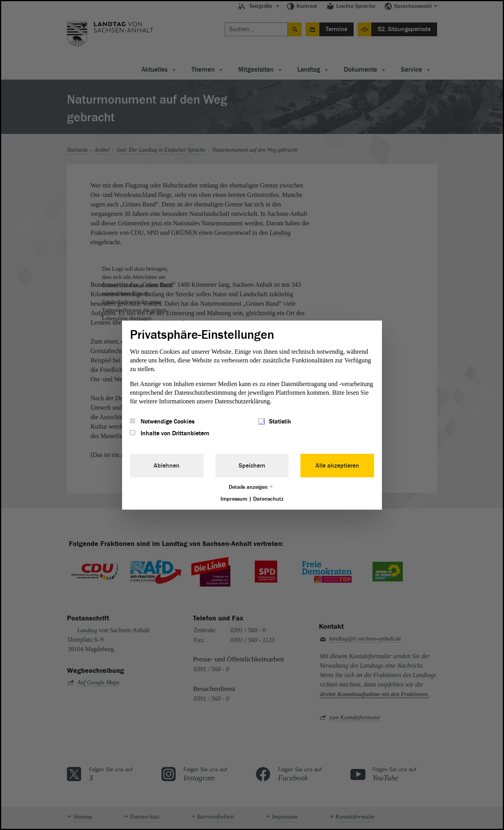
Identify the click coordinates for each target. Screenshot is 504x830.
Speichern (252, 466)
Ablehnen (167, 466)
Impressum (234, 499)
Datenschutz (268, 499)
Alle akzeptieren (337, 466)
